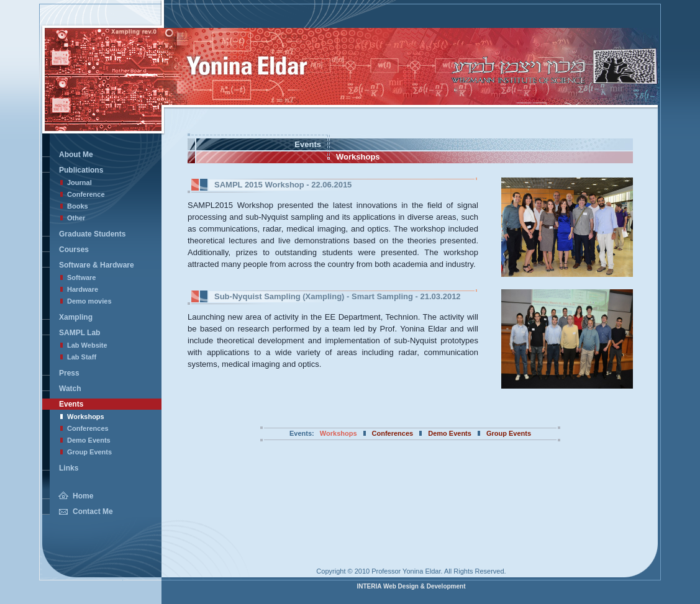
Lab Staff (82, 357)
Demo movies (89, 301)
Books (78, 206)
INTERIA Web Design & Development (411, 586)
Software (81, 277)
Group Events (89, 452)
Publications (81, 170)
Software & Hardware (97, 265)
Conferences (88, 428)
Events (71, 404)
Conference (86, 194)
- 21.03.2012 (338, 296)
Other (76, 218)
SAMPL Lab (80, 333)
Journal (80, 183)
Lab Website (87, 345)
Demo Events (89, 440)
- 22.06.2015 (283, 185)
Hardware (83, 289)
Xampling (76, 317)
